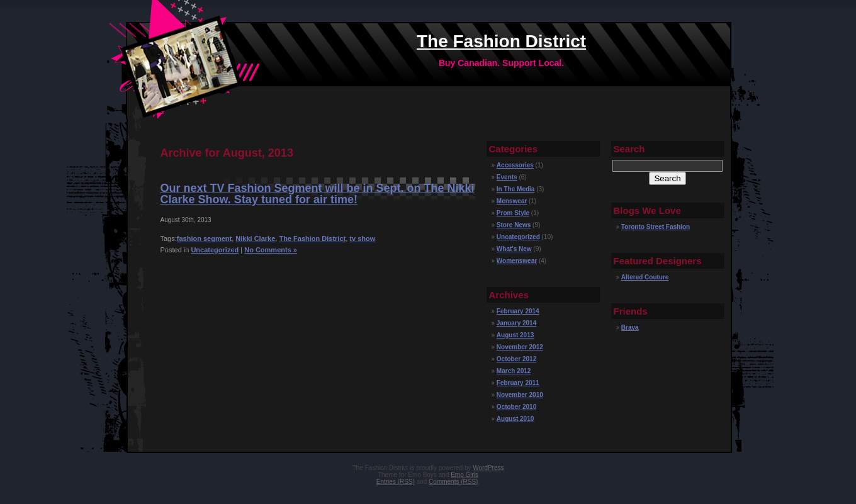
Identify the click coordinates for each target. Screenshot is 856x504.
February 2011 (518, 383)
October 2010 (516, 407)
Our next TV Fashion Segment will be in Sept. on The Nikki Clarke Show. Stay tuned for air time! (318, 194)
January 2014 (516, 323)
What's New (514, 249)
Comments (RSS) (453, 482)
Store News (514, 225)
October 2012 (516, 359)
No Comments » (271, 250)
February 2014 (518, 311)
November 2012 (520, 347)
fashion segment (204, 238)
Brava (630, 328)
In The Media (516, 189)
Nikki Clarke (255, 238)
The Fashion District (501, 41)
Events (507, 177)
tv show (362, 238)
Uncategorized (215, 250)
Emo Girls (465, 475)
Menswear (512, 201)
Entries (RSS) (396, 482)
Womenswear (517, 261)
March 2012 (514, 371)
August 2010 (515, 419)
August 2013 (515, 335)
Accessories (515, 165)
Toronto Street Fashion (656, 227)
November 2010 (520, 395)
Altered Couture (645, 277)
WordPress (488, 468)
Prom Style (513, 213)
